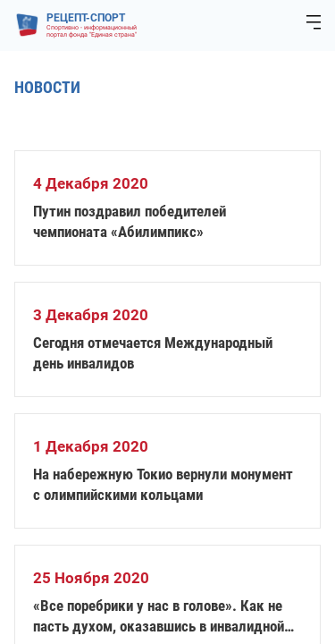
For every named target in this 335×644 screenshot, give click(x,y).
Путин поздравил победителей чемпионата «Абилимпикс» (130, 221)
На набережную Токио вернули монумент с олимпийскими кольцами (163, 484)
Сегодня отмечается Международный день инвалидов (153, 353)
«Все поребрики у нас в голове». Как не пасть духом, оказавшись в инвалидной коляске (159, 617)
